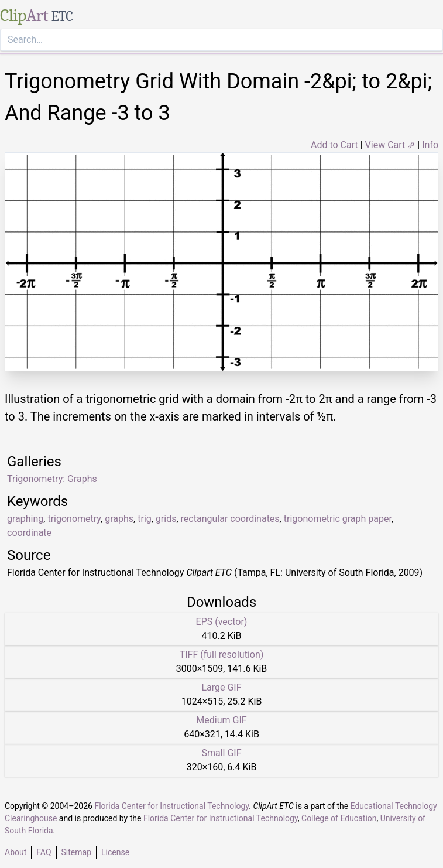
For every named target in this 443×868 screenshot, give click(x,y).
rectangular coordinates (230, 519)
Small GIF (221, 753)
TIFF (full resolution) (222, 655)
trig (145, 519)
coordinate (29, 533)
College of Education (339, 818)
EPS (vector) (222, 622)
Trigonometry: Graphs (52, 479)
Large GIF (221, 687)
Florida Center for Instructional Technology (171, 806)
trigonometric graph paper (338, 519)
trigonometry (74, 519)
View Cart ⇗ (390, 145)
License (115, 852)
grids (166, 519)
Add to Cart (334, 145)
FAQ (44, 852)
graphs (119, 519)
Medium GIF (221, 720)
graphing (25, 519)
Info (430, 145)
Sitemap (76, 852)
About (16, 852)
